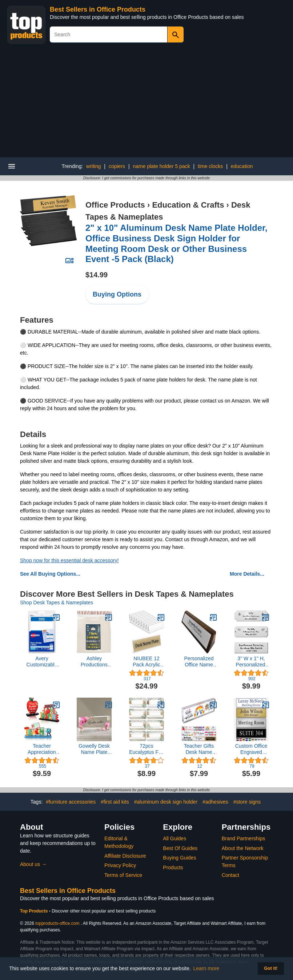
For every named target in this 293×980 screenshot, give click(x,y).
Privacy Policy (120, 865)
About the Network (243, 848)
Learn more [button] (206, 968)
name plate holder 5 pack (161, 166)
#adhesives (215, 802)
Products (173, 867)
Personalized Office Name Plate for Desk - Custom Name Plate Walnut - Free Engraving (199, 662)
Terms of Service (123, 875)
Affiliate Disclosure (125, 856)
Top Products (35, 911)
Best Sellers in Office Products (98, 9)
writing (93, 166)
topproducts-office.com (57, 923)
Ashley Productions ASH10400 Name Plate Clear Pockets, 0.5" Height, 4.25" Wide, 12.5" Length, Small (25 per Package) (94, 662)
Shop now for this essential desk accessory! (69, 560)
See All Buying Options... (50, 574)
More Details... (247, 574)
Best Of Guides (180, 848)
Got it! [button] (271, 968)
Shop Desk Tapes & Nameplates (57, 603)
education (242, 166)
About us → (33, 864)
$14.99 (97, 275)
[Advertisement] (146, 103)
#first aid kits (115, 802)
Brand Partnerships (244, 838)
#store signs (247, 802)
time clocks (210, 166)
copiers (117, 166)
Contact (230, 875)
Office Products (115, 205)
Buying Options (117, 294)
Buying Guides (179, 858)
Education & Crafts (188, 205)
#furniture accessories (71, 802)
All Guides (174, 838)
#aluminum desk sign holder (166, 802)
